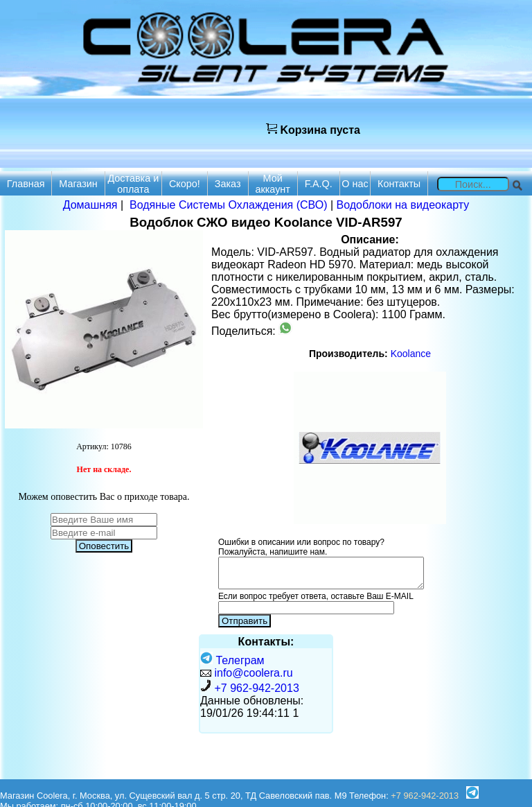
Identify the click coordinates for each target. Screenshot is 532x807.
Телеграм (232, 660)
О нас (355, 184)
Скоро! (185, 184)
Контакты (399, 184)
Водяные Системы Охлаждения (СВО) (229, 205)
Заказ (228, 184)
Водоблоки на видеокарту (403, 205)
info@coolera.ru (253, 673)
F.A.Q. (319, 184)
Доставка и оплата (133, 184)
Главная (26, 184)
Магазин (78, 184)
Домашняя (90, 205)
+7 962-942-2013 (256, 688)
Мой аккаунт (273, 184)
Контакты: (266, 642)
